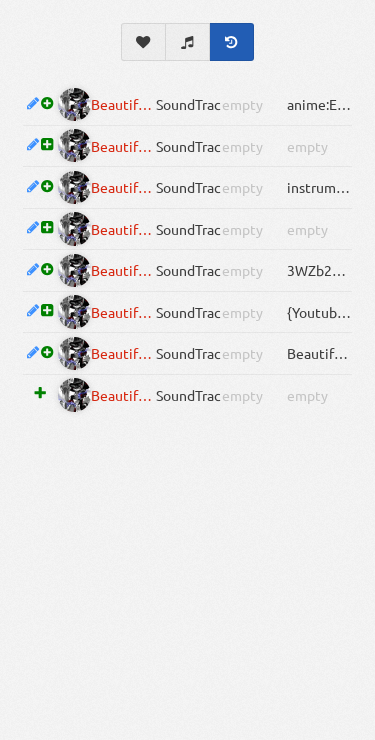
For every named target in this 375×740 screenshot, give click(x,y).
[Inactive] (74, 104)
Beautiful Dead (123, 104)
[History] (232, 42)
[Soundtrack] (188, 42)
